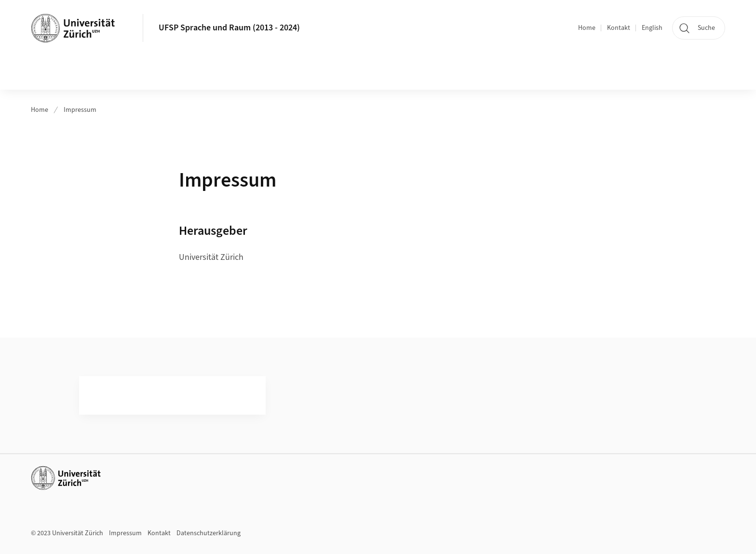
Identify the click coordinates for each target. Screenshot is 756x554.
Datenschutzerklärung (209, 533)
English (652, 28)
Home (587, 28)
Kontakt (619, 28)
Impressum (80, 110)
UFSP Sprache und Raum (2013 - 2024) (229, 28)
